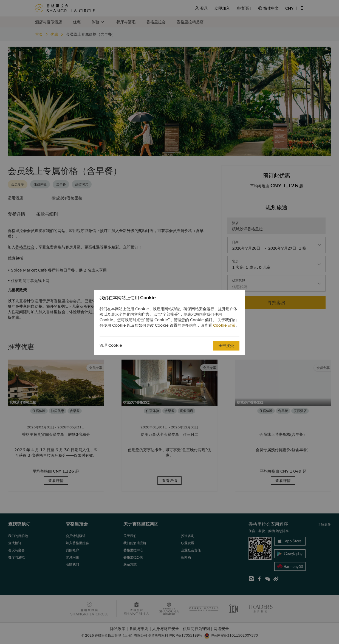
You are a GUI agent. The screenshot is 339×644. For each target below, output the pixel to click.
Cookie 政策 (224, 325)
